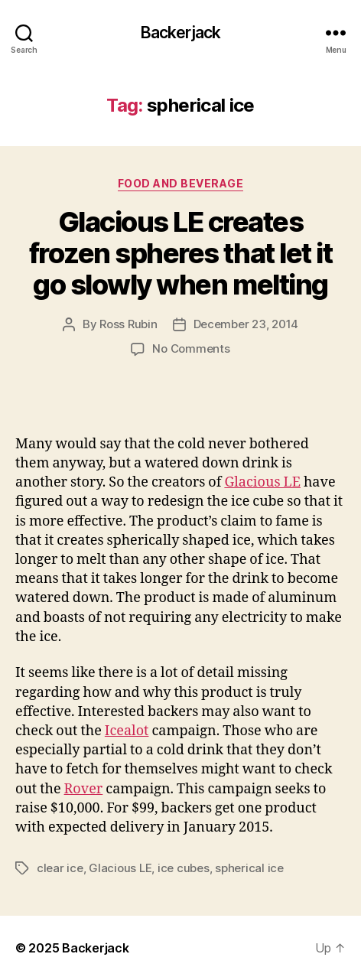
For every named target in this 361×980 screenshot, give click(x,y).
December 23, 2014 (246, 324)
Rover (84, 789)
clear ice (60, 868)
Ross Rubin (128, 324)
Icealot (127, 731)
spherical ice (249, 868)
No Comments (191, 348)
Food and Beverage (181, 183)
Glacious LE (262, 482)
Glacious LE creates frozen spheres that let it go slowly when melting (180, 253)
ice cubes (184, 868)
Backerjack (180, 33)
